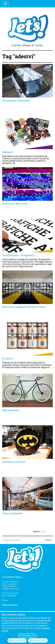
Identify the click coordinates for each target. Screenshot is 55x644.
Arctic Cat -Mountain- (15, 204)
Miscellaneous (11, 410)
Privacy (5, 600)
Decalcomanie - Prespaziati (18, 255)
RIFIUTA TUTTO (17, 640)
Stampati (8, 152)
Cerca (48, 540)
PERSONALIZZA (27, 635)
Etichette (8, 358)
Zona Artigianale (12, 513)
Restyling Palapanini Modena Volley (24, 307)
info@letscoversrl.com (11, 589)
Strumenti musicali (14, 462)
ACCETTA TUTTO (38, 640)
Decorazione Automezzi (16, 100)
